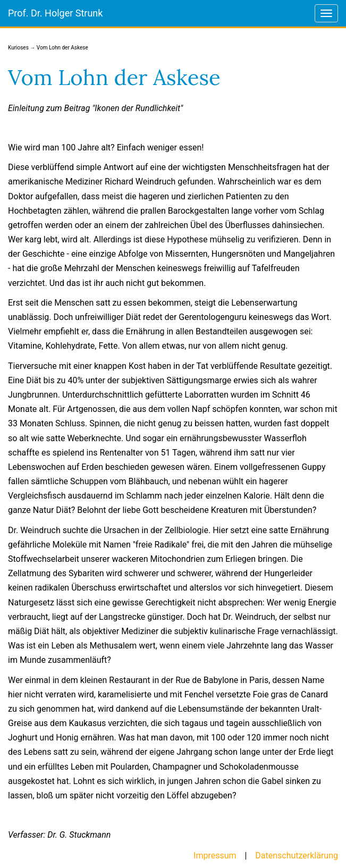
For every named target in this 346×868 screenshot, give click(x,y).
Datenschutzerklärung (297, 856)
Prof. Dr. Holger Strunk (55, 13)
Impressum (215, 856)
